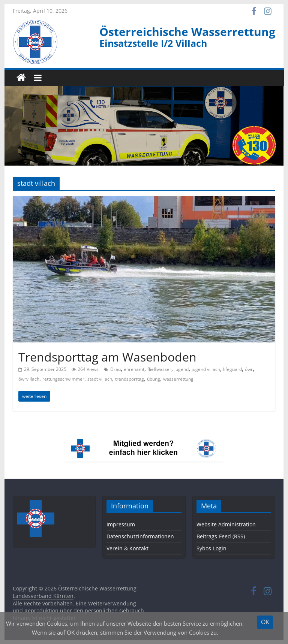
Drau (115, 369)
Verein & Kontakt (127, 548)
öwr (249, 369)
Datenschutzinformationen (140, 536)
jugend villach (206, 369)
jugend (181, 369)
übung (154, 379)
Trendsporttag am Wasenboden (107, 357)
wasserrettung (178, 379)
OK (265, 622)
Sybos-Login (211, 548)
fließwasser (159, 369)
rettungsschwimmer (63, 379)
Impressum (121, 524)
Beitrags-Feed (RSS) (221, 536)
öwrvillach (29, 379)
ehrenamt (134, 369)
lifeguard (232, 369)
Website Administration (226, 524)
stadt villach (100, 379)
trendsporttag (130, 379)
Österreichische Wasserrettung (187, 32)
